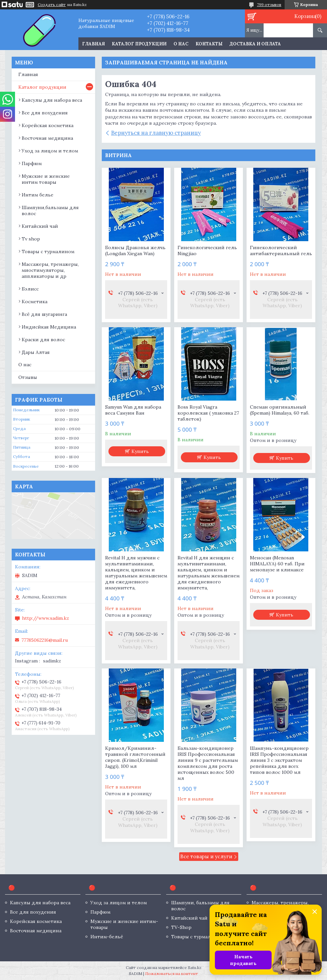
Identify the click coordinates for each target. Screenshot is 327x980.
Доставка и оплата (255, 44)
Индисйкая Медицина (49, 327)
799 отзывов (269, 5)
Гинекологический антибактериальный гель (281, 251)
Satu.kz (195, 967)
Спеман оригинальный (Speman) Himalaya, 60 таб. (280, 410)
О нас (181, 44)
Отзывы (28, 377)
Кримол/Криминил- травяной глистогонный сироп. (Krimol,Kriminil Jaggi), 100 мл (135, 757)
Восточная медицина (47, 138)
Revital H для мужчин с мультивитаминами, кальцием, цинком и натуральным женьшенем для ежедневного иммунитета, (136, 573)
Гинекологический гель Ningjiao (207, 251)
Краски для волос (43, 340)
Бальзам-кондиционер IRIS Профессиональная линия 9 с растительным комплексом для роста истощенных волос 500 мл (208, 763)
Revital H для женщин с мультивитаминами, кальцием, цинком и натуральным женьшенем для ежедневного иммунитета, (209, 573)
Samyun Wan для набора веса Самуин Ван (133, 410)
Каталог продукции (139, 44)
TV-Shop (181, 927)
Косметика (35, 302)
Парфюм (32, 163)
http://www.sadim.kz (46, 618)
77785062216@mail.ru (45, 640)
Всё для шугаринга (44, 314)
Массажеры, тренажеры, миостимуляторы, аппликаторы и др (50, 270)
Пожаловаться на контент (172, 973)
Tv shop (31, 239)
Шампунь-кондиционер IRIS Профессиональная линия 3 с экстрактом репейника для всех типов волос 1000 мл (279, 760)
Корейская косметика (48, 125)
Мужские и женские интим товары (46, 179)
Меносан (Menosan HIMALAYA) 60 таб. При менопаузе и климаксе (277, 564)
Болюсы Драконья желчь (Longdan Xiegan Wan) (135, 251)
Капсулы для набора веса (52, 100)
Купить (140, 451)
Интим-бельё (107, 937)
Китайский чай (40, 226)
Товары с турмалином (48, 252)
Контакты (209, 44)
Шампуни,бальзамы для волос (50, 210)
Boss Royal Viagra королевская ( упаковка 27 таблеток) (208, 413)
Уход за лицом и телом (50, 151)
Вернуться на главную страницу (156, 133)
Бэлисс (30, 289)
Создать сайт (52, 5)
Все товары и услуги (206, 856)
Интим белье (38, 195)
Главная (93, 44)
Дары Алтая (36, 352)
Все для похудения (45, 113)
